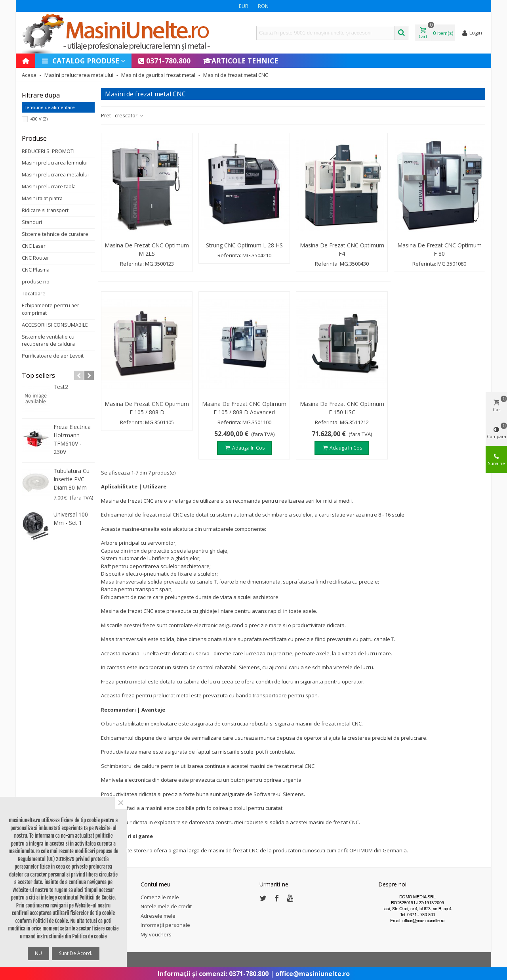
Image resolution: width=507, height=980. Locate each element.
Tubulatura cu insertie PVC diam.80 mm (71, 479)
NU (38, 953)
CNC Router (35, 258)
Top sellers (38, 375)
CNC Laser (34, 246)
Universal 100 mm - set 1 (71, 519)
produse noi (36, 282)
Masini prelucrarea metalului (55, 175)
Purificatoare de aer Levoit (53, 356)
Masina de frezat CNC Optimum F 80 (439, 249)
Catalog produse (80, 61)
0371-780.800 (164, 61)
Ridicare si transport (45, 210)
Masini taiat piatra (42, 198)
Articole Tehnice (241, 61)
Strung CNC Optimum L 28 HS (244, 245)
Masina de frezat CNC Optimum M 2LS (147, 249)
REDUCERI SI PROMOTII (49, 151)
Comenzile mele (160, 897)
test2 (61, 387)
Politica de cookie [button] (89, 936)
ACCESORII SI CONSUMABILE (55, 325)
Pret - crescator (122, 115)
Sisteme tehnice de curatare (55, 234)
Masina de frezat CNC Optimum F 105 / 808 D (147, 408)
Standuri (32, 222)
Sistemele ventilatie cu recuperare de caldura (48, 341)
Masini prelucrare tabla (49, 187)
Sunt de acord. (76, 953)
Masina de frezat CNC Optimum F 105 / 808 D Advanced (244, 408)
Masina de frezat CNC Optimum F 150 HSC (342, 408)
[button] (79, 375)
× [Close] (121, 803)
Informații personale (165, 925)
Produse (34, 138)
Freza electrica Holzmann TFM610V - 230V (72, 439)
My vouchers (156, 934)
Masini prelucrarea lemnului (55, 163)
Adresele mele (158, 916)
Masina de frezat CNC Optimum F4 (342, 249)
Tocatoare (34, 294)
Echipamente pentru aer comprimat (51, 309)
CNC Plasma (36, 270)
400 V (39, 119)
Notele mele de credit (166, 906)
